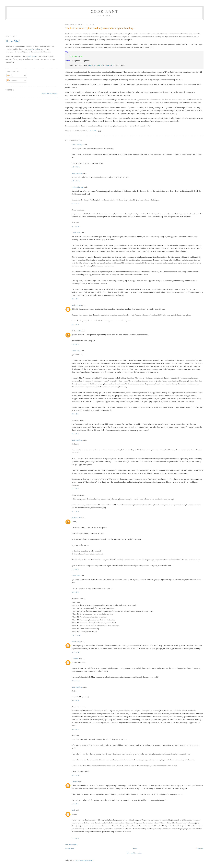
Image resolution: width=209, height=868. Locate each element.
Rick (73, 810)
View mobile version (134, 853)
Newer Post (70, 848)
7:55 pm (75, 569)
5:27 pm (75, 511)
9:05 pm (75, 700)
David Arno (76, 233)
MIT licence (33, 56)
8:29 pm (75, 592)
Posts (10, 76)
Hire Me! (13, 41)
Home (135, 848)
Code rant (104, 11)
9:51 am (76, 775)
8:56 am (76, 681)
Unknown (75, 658)
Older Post (200, 848)
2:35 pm (75, 299)
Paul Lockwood (77, 187)
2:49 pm (75, 344)
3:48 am (76, 204)
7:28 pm (75, 838)
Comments (12, 81)
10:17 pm (76, 181)
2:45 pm (75, 324)
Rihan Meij (76, 642)
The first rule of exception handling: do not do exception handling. (99, 28)
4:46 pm (75, 434)
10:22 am (76, 635)
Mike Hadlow (77, 173)
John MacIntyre (77, 145)
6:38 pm (75, 729)
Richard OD (76, 305)
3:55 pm (75, 414)
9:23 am (76, 226)
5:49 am (76, 652)
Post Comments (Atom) (84, 860)
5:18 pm (75, 489)
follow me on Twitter (49, 94)
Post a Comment (71, 844)
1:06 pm (75, 804)
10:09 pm (76, 167)
